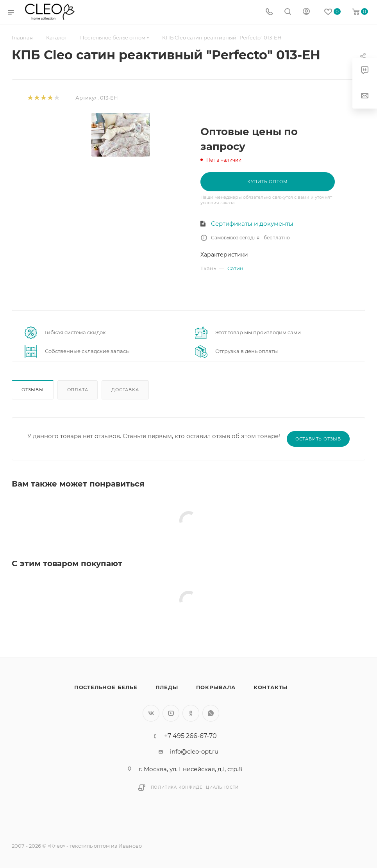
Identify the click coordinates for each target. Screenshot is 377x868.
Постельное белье (106, 687)
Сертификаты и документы (252, 224)
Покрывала (216, 687)
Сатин (235, 268)
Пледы (167, 687)
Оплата (78, 390)
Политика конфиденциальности (195, 787)
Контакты (271, 687)
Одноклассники (191, 713)
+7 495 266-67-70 (190, 736)
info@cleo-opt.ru (194, 751)
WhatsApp (211, 713)
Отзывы (33, 390)
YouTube (171, 713)
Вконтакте (151, 713)
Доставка (125, 390)
